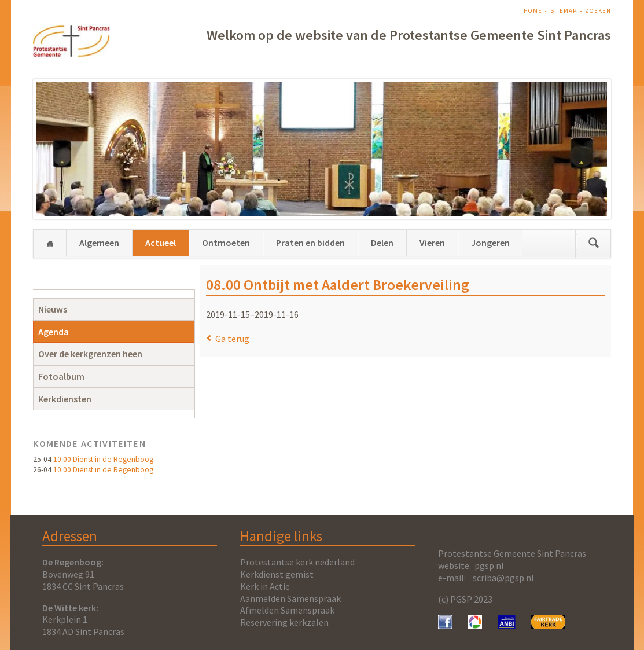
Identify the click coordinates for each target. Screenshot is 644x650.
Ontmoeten (226, 243)
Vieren (432, 243)
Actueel (161, 243)
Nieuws (53, 309)
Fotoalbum (61, 376)
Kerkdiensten (65, 399)
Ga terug (232, 339)
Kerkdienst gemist (277, 574)
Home (533, 11)
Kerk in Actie (265, 586)
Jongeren (490, 243)
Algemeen (99, 243)
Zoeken (598, 11)
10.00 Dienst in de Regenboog (103, 459)
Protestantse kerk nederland (297, 562)
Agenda (54, 332)
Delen (382, 243)
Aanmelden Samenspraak (290, 598)
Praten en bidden (310, 243)
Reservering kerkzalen (284, 622)
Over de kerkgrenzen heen (90, 354)
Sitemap (564, 11)
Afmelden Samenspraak (287, 610)
